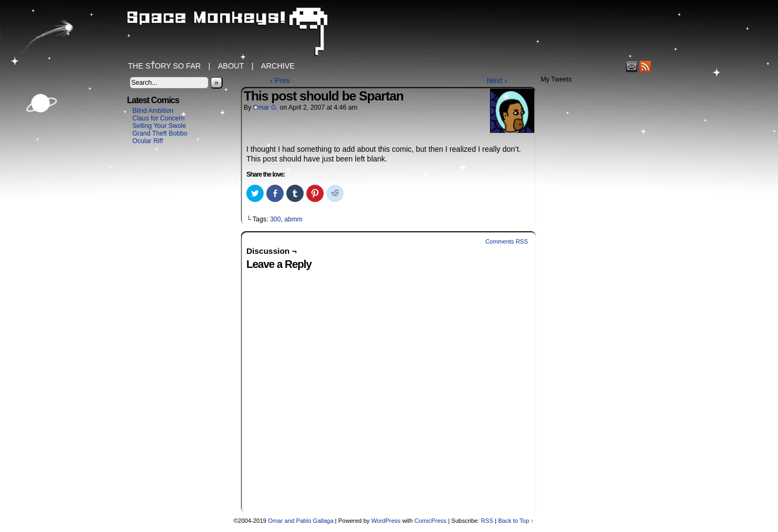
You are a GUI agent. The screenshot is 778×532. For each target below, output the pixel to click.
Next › (497, 80)
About (231, 66)
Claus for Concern (159, 118)
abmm (293, 219)
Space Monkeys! (389, 32)
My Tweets (556, 79)
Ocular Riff (147, 141)
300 (276, 219)
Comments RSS (507, 241)
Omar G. (265, 107)
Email (632, 66)
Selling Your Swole (159, 126)
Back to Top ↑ (516, 521)
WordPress (386, 521)
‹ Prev (280, 80)
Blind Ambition (153, 111)
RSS (645, 66)
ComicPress (430, 521)
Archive (278, 66)
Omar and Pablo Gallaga (301, 521)
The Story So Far (165, 66)
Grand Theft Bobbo (160, 133)
